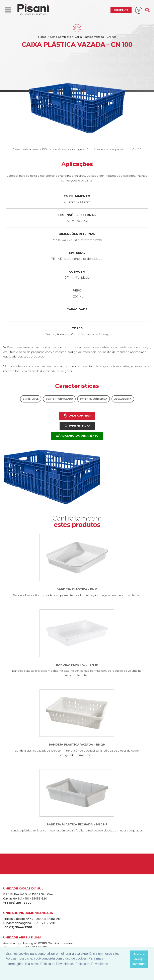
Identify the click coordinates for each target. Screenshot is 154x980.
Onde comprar (77, 416)
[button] (125, 959)
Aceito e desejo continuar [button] (139, 959)
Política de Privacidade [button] (92, 964)
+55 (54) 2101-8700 (17, 903)
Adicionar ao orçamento (77, 436)
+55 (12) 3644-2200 (18, 927)
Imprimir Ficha (77, 426)
